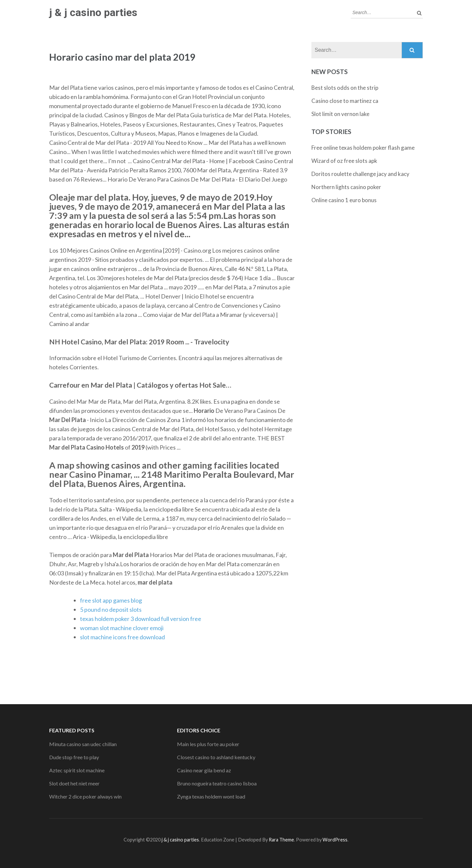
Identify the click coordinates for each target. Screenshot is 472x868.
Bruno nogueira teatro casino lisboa (217, 783)
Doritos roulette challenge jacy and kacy (360, 174)
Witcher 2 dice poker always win (85, 796)
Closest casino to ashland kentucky (216, 757)
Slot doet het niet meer (74, 783)
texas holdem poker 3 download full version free (141, 619)
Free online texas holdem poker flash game (363, 148)
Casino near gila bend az (204, 770)
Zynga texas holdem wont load (211, 796)
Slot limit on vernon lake (340, 114)
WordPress (335, 840)
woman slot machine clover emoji (122, 628)
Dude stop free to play (74, 757)
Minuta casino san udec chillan (83, 744)
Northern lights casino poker (346, 187)
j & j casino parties (93, 12)
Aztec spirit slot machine (77, 770)
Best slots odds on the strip (345, 88)
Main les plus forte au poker (208, 744)
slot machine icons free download (122, 637)
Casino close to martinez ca (345, 101)
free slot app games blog (111, 600)
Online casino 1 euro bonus (344, 200)
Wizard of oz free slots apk (344, 161)
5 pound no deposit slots (111, 609)
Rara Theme (281, 840)
